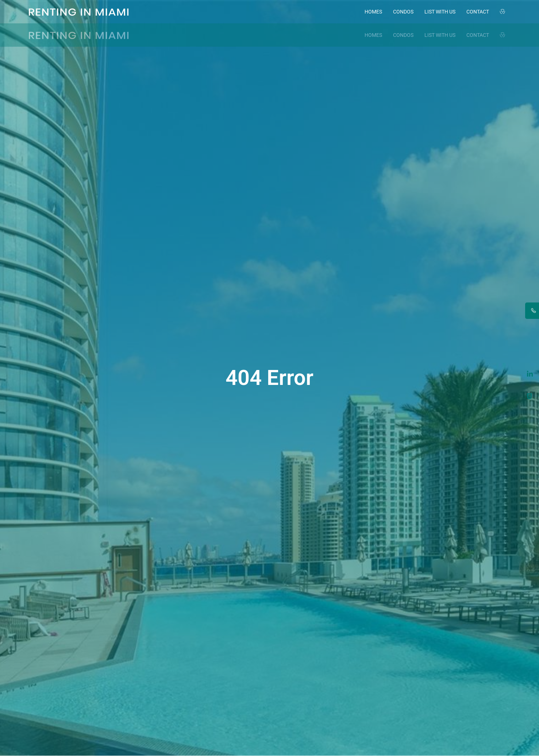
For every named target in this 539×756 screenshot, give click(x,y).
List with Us (440, 12)
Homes (373, 12)
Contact (478, 12)
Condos (403, 12)
